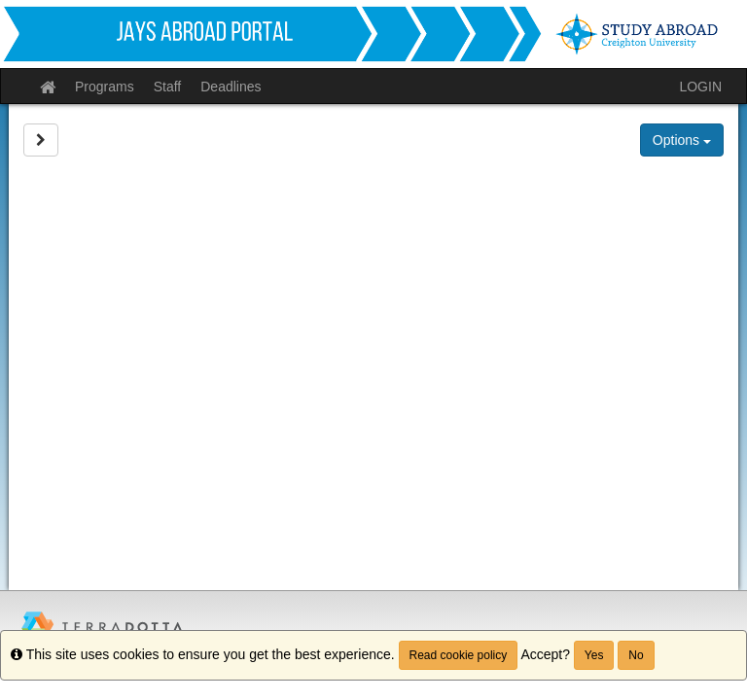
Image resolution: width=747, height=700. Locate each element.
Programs (105, 87)
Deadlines (231, 87)
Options (682, 140)
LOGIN (700, 87)
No (636, 655)
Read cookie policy (459, 655)
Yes (594, 655)
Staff (168, 87)
